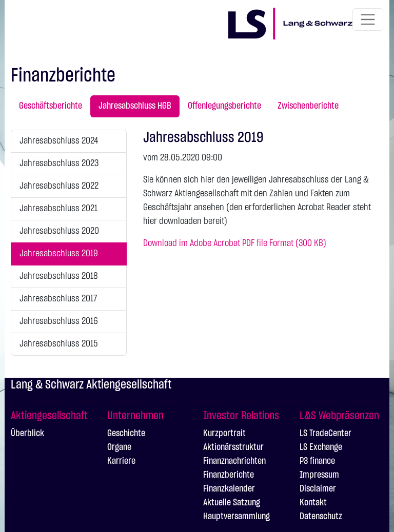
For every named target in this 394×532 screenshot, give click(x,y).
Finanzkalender (229, 489)
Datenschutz (321, 517)
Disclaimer (318, 489)
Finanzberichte (229, 475)
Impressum (319, 475)
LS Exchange (321, 447)
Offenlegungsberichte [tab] (224, 106)
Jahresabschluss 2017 (58, 299)
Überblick (27, 434)
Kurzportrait (224, 434)
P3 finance (317, 461)
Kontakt (313, 503)
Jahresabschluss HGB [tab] (135, 106)
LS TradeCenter (326, 434)
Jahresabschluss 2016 (59, 321)
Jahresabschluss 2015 (59, 344)
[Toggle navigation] (368, 19)
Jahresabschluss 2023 (59, 163)
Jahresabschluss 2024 (59, 141)
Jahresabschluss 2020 (59, 231)
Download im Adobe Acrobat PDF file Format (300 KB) (235, 243)
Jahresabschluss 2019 (59, 254)
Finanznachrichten (234, 461)
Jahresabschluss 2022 (59, 186)
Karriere (121, 461)
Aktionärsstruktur (233, 447)
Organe (119, 447)
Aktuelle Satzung (232, 503)
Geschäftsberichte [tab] (51, 106)
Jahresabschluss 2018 (59, 276)
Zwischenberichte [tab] (308, 106)
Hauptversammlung (237, 517)
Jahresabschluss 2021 (58, 209)
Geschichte (126, 434)
